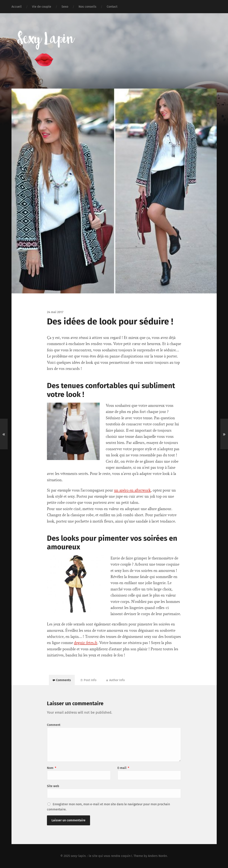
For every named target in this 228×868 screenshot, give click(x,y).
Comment (54, 725)
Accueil (17, 7)
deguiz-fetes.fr (86, 643)
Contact (112, 7)
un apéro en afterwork (132, 490)
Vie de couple (42, 7)
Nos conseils (87, 7)
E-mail (123, 768)
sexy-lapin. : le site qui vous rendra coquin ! (101, 856)
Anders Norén (157, 856)
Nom (52, 768)
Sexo (65, 7)
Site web (53, 786)
